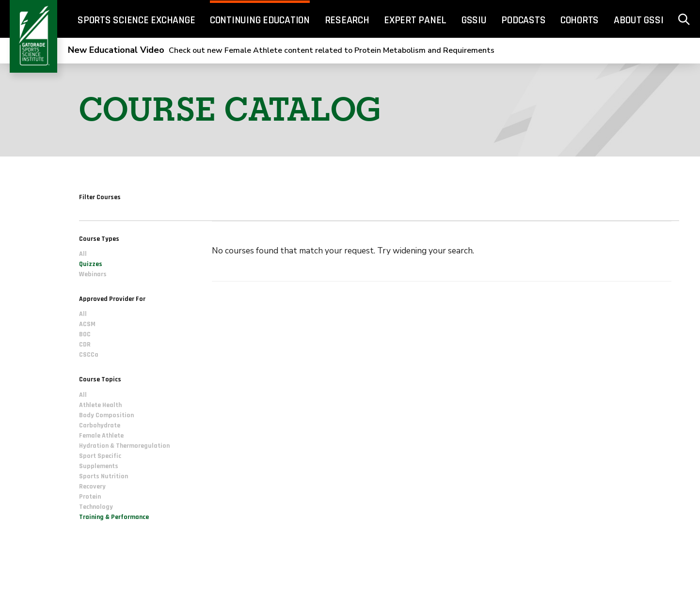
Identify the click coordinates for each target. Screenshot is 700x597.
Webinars (93, 275)
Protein (90, 497)
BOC (85, 335)
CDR (85, 345)
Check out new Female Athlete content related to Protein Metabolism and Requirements (281, 50)
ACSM (87, 325)
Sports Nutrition (103, 476)
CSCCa (89, 355)
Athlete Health (100, 405)
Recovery (92, 487)
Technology (96, 507)
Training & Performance (114, 517)
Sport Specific (100, 456)
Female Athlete (101, 436)
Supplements (99, 466)
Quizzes (91, 265)
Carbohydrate (100, 425)
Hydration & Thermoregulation (124, 446)
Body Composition (106, 415)
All (83, 254)
